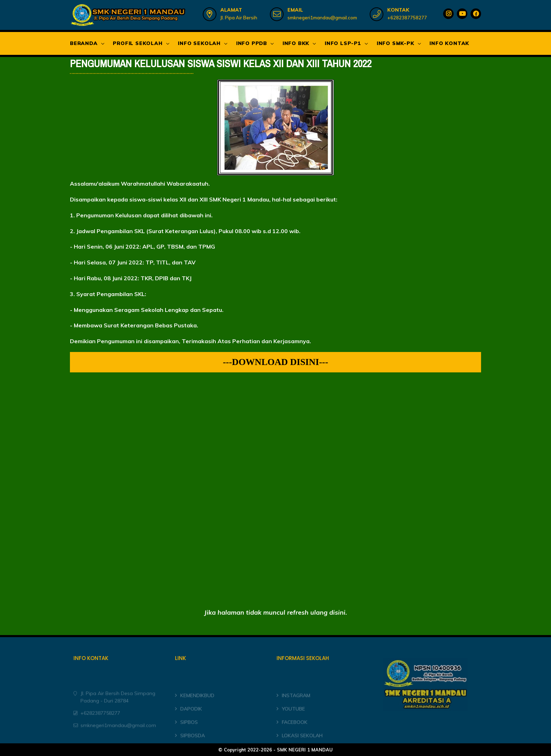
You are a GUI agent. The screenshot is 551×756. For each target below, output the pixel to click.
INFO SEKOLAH (199, 43)
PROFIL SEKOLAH (138, 43)
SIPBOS (189, 729)
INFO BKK (296, 43)
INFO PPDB (252, 43)
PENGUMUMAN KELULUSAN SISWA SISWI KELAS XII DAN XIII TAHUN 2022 (221, 64)
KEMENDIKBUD (197, 703)
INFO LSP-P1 (343, 43)
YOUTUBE (293, 716)
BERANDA (84, 43)
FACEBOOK (295, 729)
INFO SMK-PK (396, 43)
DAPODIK (191, 716)
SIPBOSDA (193, 742)
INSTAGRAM (296, 703)
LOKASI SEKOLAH (302, 742)
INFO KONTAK (449, 43)
